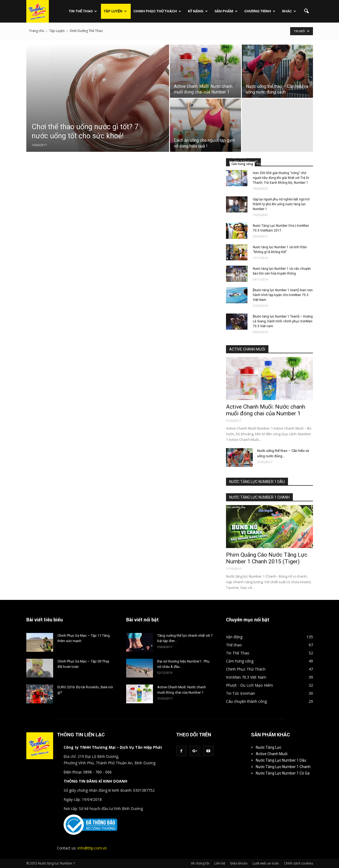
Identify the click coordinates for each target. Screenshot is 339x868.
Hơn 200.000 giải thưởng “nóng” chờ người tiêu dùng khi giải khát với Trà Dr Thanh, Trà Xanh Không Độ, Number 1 (281, 178)
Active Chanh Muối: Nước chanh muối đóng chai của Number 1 (266, 410)
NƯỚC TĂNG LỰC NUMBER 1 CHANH (259, 497)
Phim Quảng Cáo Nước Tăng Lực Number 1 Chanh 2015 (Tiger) (267, 558)
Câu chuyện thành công (246, 701)
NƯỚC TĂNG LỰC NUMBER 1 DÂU (257, 482)
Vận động (234, 637)
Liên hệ (220, 863)
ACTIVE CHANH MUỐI (247, 349)
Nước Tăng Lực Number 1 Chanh (283, 767)
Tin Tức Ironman (240, 693)
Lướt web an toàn (266, 863)
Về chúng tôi (200, 863)
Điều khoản (239, 863)
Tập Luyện (115, 11)
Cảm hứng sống (242, 164)
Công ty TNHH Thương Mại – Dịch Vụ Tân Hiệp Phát (113, 747)
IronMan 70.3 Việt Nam (246, 677)
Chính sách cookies (298, 863)
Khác (289, 11)
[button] (307, 11)
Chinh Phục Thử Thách (157, 11)
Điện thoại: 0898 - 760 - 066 (88, 772)
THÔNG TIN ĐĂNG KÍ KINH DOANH (95, 781)
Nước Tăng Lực (269, 747)
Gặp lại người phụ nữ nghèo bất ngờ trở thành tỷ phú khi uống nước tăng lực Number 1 (281, 204)
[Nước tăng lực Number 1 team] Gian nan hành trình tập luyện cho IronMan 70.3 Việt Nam (283, 295)
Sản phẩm (226, 11)
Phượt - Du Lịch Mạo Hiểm (249, 685)
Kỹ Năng (198, 11)
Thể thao (234, 645)
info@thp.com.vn (92, 848)
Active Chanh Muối (272, 754)
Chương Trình (260, 11)
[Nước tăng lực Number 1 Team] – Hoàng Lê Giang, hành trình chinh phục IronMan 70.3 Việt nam (283, 321)
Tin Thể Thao (83, 11)
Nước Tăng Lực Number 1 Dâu (281, 760)
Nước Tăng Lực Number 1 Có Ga (283, 773)
